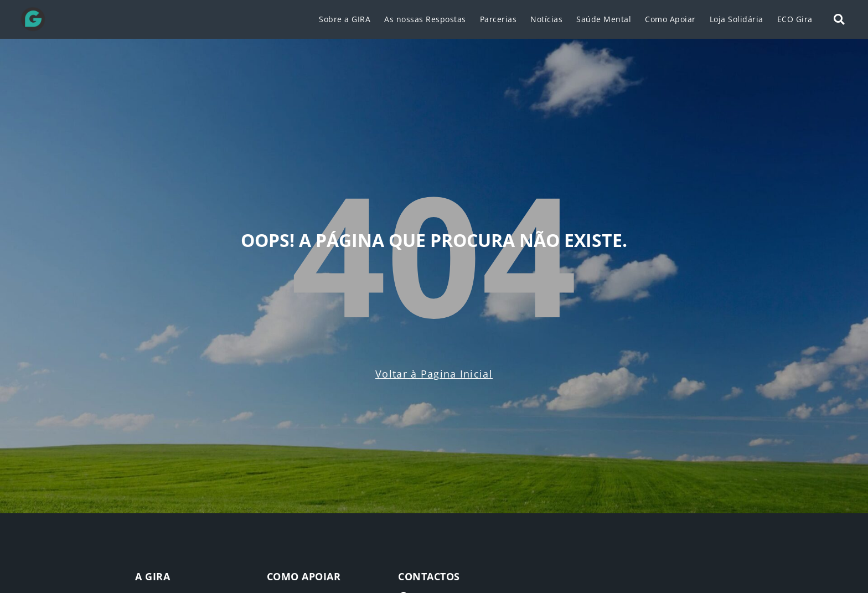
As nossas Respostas (425, 19)
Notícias (546, 19)
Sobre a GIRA (345, 19)
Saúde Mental (604, 19)
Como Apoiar (670, 19)
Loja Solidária (737, 19)
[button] (839, 20)
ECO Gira (795, 19)
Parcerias (498, 19)
